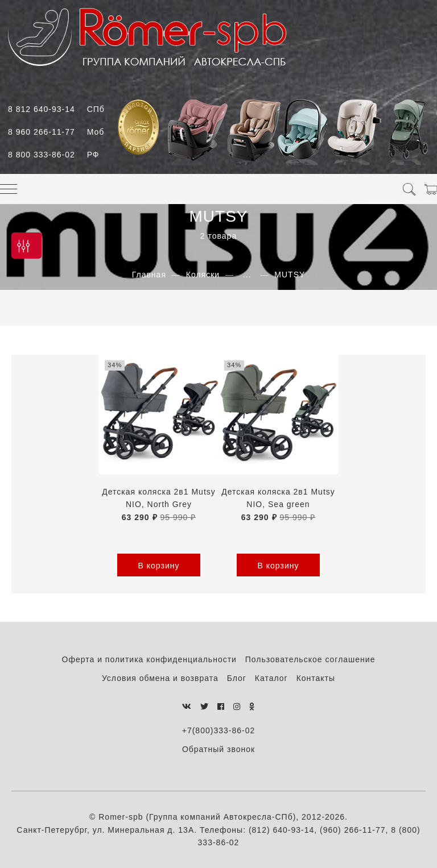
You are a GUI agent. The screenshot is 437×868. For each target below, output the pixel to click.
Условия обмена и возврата (160, 678)
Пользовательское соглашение (310, 659)
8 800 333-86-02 (53, 155)
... (247, 275)
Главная (149, 275)
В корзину (159, 566)
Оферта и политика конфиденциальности (149, 659)
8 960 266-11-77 (56, 132)
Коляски (203, 275)
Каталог (271, 678)
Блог (237, 678)
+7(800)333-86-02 (218, 730)
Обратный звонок (218, 749)
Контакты (316, 678)
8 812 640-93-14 (56, 109)
